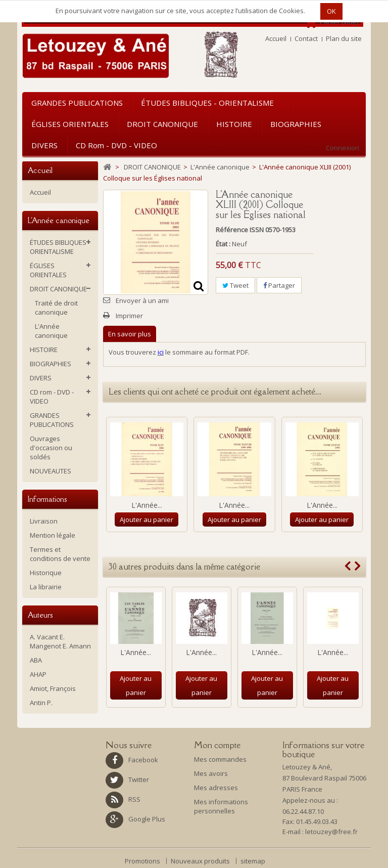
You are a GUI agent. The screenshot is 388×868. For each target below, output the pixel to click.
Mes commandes (220, 759)
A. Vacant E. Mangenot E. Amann (60, 641)
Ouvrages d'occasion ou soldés (51, 448)
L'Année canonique (51, 331)
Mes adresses (216, 788)
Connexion (343, 148)
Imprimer (129, 316)
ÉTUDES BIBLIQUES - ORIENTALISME (207, 103)
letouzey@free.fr (331, 832)
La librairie (46, 587)
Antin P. (41, 703)
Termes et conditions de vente (60, 554)
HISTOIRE (234, 124)
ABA (36, 660)
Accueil (276, 38)
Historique (46, 573)
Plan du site (344, 38)
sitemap (253, 861)
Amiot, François (53, 688)
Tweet (235, 285)
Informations (47, 499)
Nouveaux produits (201, 861)
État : (223, 244)
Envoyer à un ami (142, 300)
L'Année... (147, 505)
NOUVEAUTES (51, 471)
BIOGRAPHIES (296, 124)
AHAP (38, 674)
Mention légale (53, 535)
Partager (279, 285)
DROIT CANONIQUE (162, 124)
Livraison (44, 521)
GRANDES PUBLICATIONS (77, 103)
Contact (306, 38)
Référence (232, 230)
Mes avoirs (211, 773)
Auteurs (40, 615)
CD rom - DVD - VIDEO (116, 145)
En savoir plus (130, 334)
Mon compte (217, 745)
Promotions (143, 861)
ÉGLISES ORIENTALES (70, 124)
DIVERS (44, 145)
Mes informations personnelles (221, 806)
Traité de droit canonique (56, 308)
